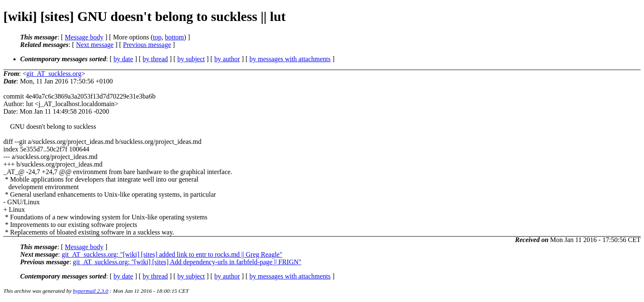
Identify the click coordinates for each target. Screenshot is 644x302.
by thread (155, 59)
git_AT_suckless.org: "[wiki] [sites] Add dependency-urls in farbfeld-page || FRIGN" (187, 262)
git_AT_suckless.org (54, 74)
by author (227, 59)
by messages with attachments (290, 59)
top (157, 37)
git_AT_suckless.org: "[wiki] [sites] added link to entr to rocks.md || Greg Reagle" (172, 254)
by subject (191, 59)
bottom (174, 37)
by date (123, 59)
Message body (84, 37)
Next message (95, 45)
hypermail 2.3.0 (91, 291)
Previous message (147, 45)
